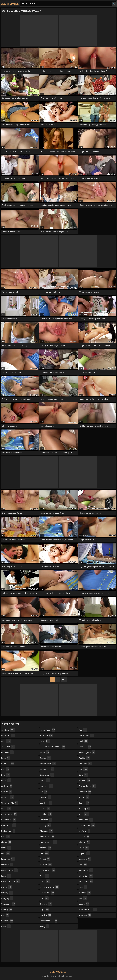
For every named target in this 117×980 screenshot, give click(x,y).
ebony (6, 842)
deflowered (8, 831)
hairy (6, 926)
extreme (7, 865)
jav (44, 792)
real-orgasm (87, 752)
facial (6, 876)
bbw (5, 775)
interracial (47, 775)
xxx (83, 898)
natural (46, 865)
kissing (46, 797)
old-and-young (49, 887)
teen (84, 814)
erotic (6, 848)
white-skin (86, 881)
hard (45, 741)
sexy (83, 775)
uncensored (87, 825)
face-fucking (9, 870)
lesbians (46, 820)
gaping (7, 909)
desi (5, 837)
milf (45, 853)
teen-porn (86, 820)
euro (6, 853)
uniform (85, 831)
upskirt (84, 837)
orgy (45, 909)
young (84, 904)
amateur (8, 730)
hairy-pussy (48, 730)
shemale (85, 792)
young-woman (88, 909)
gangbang (8, 904)
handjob (46, 735)
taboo (84, 797)
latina (45, 808)
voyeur (85, 853)
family (6, 887)
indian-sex (47, 769)
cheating (8, 797)
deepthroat (9, 820)
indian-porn (48, 764)
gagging (7, 898)
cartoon (7, 786)
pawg (44, 926)
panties (46, 915)
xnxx (83, 887)
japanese (47, 786)
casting (7, 792)
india (45, 752)
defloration (9, 825)
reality (84, 758)
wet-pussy (86, 870)
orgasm (46, 904)
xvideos (85, 893)
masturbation (49, 842)
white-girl (86, 876)
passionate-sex (49, 921)
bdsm (6, 780)
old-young (47, 893)
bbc (5, 769)
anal (6, 741)
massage (46, 831)
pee (83, 730)
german (7, 921)
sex (83, 769)
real (83, 741)
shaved (85, 780)
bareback (8, 764)
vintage (84, 842)
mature (46, 848)
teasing (84, 808)
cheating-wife (9, 803)
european (8, 859)
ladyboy (46, 803)
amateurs (8, 735)
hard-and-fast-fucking (53, 747)
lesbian (46, 814)
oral (44, 898)
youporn (85, 915)
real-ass (85, 747)
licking (46, 825)
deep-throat (9, 814)
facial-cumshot (10, 881)
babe (6, 758)
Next (64, 680)
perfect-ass (86, 735)
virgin (84, 848)
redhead (85, 764)
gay (5, 915)
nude (45, 881)
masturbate (47, 837)
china (6, 808)
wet (83, 865)
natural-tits (48, 870)
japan (45, 780)
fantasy (7, 893)
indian (45, 758)
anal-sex (7, 752)
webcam (85, 859)
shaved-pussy (88, 786)
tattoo (84, 803)
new (44, 876)
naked (45, 859)
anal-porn (8, 747)
